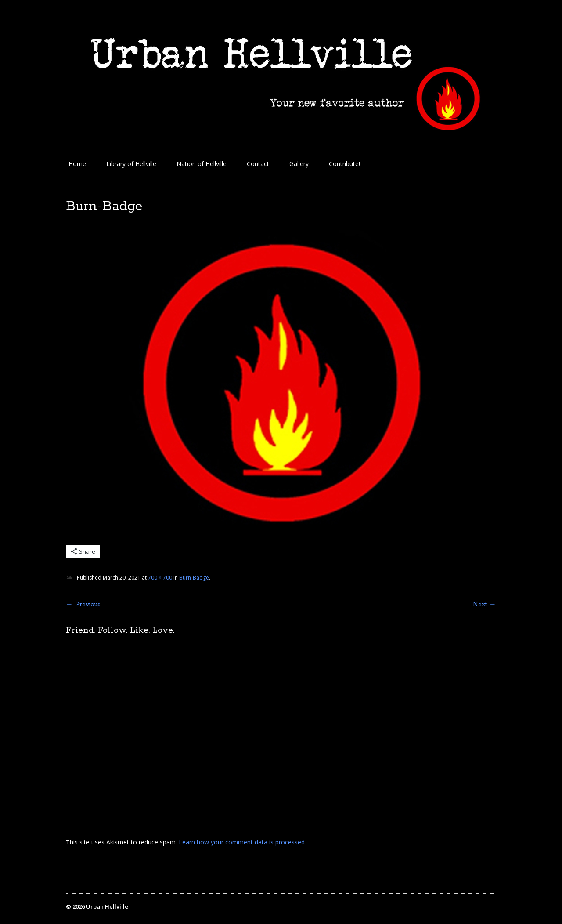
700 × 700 (160, 578)
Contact (258, 164)
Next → (485, 605)
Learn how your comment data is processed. (242, 842)
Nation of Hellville (202, 164)
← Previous (83, 605)
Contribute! (344, 164)
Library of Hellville (131, 164)
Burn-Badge (194, 578)
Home (77, 164)
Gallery (299, 164)
